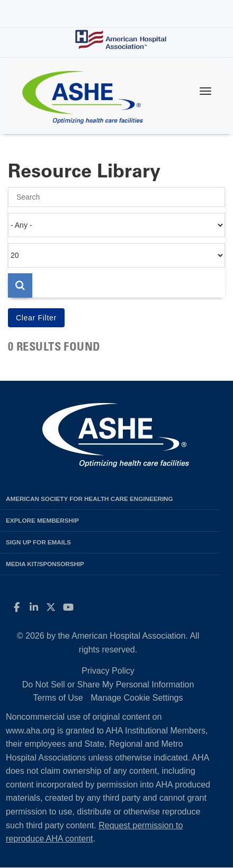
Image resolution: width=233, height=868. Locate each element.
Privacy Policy (108, 671)
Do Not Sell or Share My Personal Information (108, 684)
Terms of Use (58, 698)
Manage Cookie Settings (137, 698)
